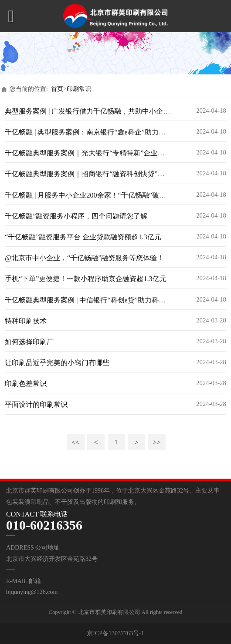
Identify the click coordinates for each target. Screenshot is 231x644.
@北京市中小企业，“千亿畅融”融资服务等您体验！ (84, 258)
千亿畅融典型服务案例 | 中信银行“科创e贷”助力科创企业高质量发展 (110, 300)
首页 (57, 89)
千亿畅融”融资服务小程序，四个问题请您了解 (76, 216)
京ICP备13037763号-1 (115, 633)
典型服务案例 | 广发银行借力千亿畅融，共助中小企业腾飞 (94, 111)
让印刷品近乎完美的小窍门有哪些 (57, 363)
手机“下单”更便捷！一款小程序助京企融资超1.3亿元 (85, 279)
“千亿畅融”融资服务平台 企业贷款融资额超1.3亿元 (83, 237)
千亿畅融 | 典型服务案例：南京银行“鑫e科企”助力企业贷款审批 (103, 132)
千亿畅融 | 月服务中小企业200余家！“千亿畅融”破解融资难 (96, 195)
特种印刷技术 (26, 321)
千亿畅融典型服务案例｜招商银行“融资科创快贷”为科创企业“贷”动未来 (116, 174)
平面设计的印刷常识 (36, 404)
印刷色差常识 (26, 384)
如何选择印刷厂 (29, 342)
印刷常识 (79, 89)
